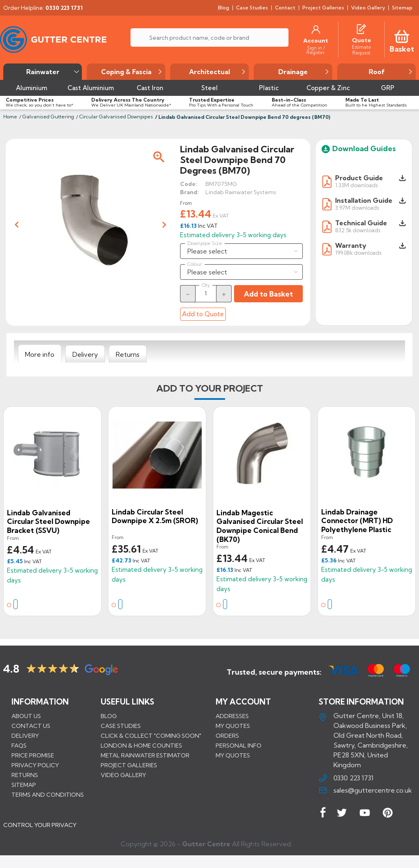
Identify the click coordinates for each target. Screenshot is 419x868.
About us (26, 716)
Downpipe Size (205, 243)
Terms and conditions (48, 795)
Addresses (232, 716)
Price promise (33, 756)
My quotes (233, 726)
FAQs (19, 746)
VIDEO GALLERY (123, 775)
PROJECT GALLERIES (129, 766)
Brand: (189, 192)
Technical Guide (361, 223)
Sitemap (24, 785)
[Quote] (362, 40)
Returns (25, 775)
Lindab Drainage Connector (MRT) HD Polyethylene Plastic (357, 521)
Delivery (25, 736)
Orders (227, 736)
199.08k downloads (358, 253)
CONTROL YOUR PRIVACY (40, 832)
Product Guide (359, 178)
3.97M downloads (357, 207)
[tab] (40, 354)
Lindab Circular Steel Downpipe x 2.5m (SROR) (155, 516)
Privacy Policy (35, 766)
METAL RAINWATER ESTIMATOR (145, 756)
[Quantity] (206, 293)
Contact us (31, 726)
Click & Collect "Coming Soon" (151, 736)
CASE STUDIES (121, 726)
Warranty (351, 245)
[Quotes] (361, 28)
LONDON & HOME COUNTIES (141, 746)
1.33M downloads (356, 185)
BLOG (109, 716)
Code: (189, 184)
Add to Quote (203, 314)
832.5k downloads (358, 230)
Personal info (239, 746)
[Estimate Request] (361, 50)
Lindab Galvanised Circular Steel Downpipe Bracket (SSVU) (48, 521)
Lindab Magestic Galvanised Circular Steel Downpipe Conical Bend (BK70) (260, 526)
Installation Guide (364, 200)
